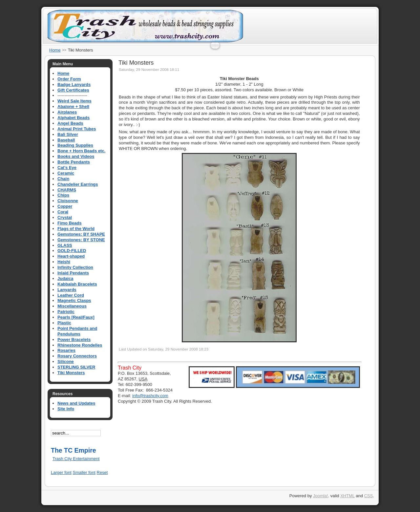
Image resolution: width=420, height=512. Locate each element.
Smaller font (84, 472)
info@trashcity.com (150, 396)
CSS (369, 496)
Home (55, 50)
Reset (102, 472)
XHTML (347, 496)
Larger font (61, 472)
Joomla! (321, 496)
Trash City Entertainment (76, 459)
